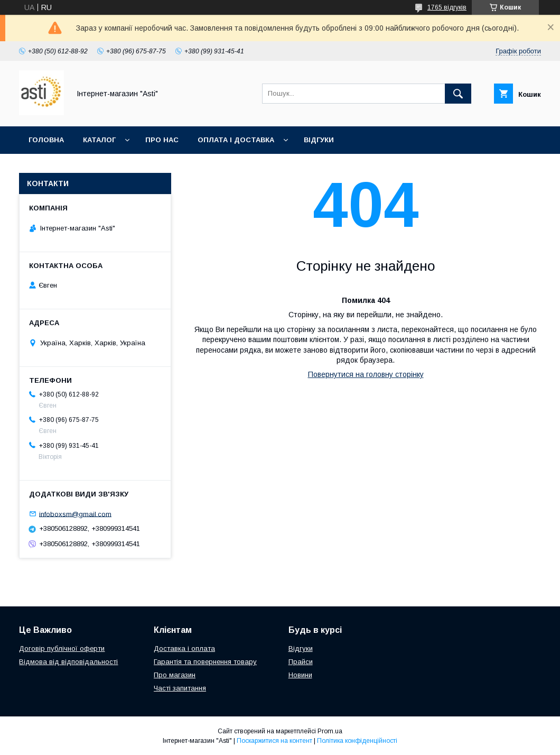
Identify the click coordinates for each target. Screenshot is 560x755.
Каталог (99, 140)
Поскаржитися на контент (274, 741)
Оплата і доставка (236, 140)
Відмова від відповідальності (68, 662)
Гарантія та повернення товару (205, 662)
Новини (300, 675)
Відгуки (319, 140)
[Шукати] (458, 94)
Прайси (301, 662)
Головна (46, 140)
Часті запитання (180, 688)
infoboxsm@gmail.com (75, 514)
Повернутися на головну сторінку (366, 374)
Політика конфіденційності (357, 741)
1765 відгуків (447, 7)
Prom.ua (330, 731)
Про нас (162, 140)
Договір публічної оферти (62, 648)
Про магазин (175, 675)
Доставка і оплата (184, 648)
